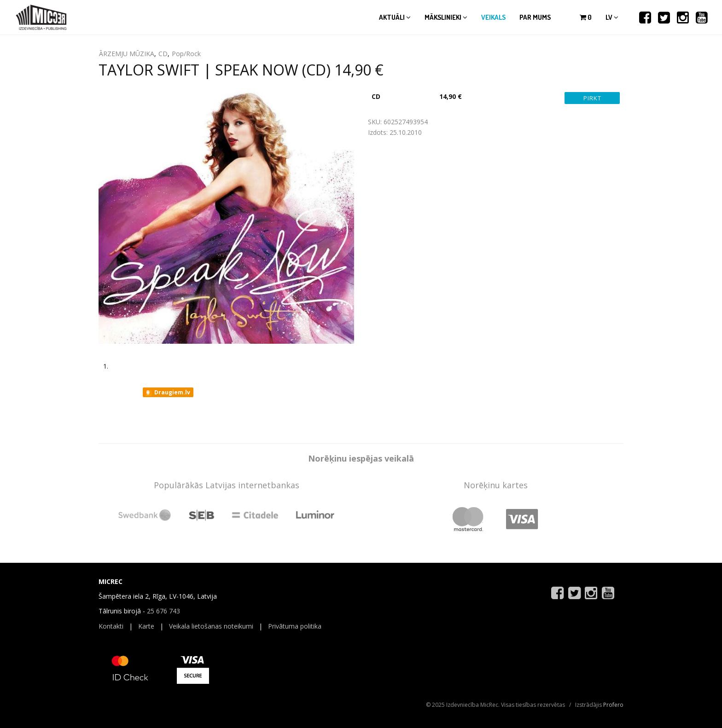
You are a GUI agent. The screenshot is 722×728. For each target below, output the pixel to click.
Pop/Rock (186, 54)
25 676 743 (163, 611)
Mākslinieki (446, 17)
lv (612, 17)
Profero (613, 705)
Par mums (535, 17)
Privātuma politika (295, 626)
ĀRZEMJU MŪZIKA (127, 54)
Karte (146, 626)
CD (163, 54)
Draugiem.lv (167, 393)
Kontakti (111, 626)
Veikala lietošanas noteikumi (211, 626)
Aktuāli (395, 17)
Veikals (493, 17)
